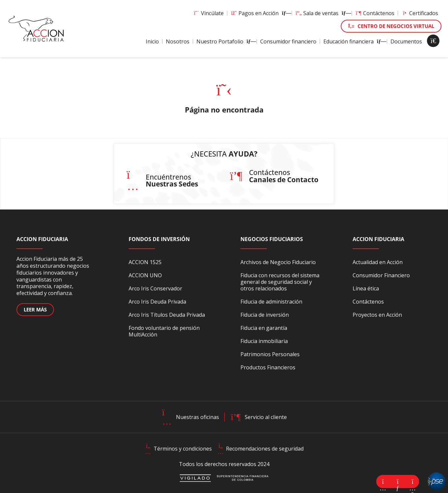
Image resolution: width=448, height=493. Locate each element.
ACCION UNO (145, 275)
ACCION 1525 (145, 262)
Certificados (420, 13)
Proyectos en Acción (377, 315)
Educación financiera (353, 41)
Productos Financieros (268, 367)
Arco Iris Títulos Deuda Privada (167, 315)
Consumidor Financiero (381, 275)
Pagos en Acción (260, 13)
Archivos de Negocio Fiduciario (278, 262)
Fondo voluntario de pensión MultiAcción (164, 331)
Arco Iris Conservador (155, 288)
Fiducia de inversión (265, 315)
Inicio (152, 41)
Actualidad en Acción (378, 262)
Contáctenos (375, 13)
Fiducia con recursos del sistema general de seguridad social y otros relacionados (280, 282)
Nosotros (178, 41)
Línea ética (366, 288)
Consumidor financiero (288, 41)
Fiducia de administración (271, 302)
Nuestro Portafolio (225, 41)
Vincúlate (208, 13)
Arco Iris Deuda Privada (157, 302)
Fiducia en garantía (264, 328)
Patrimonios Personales (270, 354)
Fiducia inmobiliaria (264, 341)
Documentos (406, 41)
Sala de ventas (322, 13)
